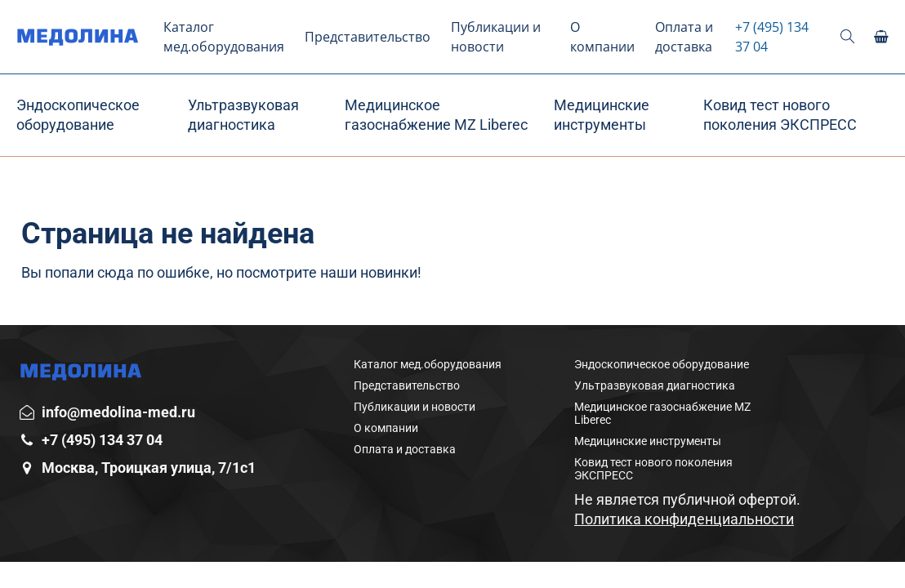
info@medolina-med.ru (118, 412)
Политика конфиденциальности (684, 519)
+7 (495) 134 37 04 (772, 37)
